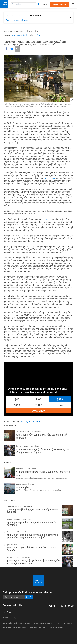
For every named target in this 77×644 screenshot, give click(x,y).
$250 (60, 399)
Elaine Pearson (49, 178)
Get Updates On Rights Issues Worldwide (27, 592)
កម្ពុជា (28, 422)
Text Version (8, 612)
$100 (38, 399)
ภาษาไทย (37, 35)
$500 (17, 405)
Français (20, 35)
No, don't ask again (20, 20)
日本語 (25, 35)
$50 (17, 399)
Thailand (36, 422)
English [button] (45, 4)
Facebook (48, 219)
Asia (23, 422)
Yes (8, 20)
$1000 (38, 405)
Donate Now (59, 4)
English (14, 35)
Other (60, 405)
